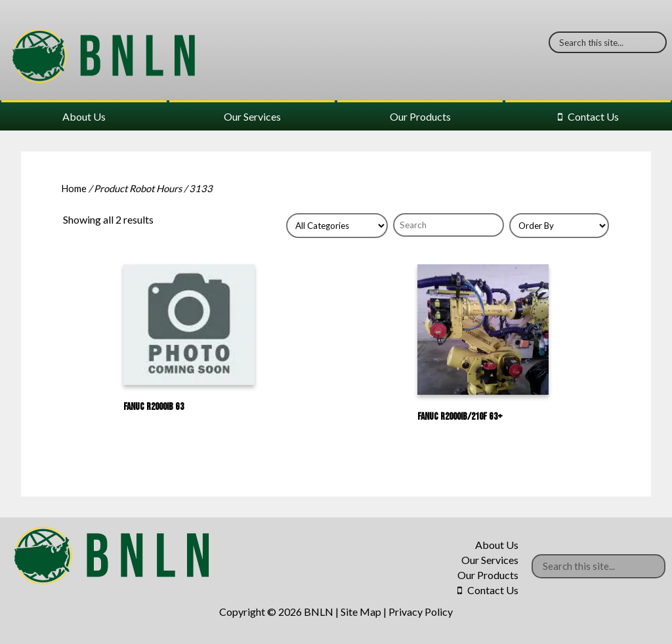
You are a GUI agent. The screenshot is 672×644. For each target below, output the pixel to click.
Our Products (420, 116)
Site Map (361, 612)
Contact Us (593, 116)
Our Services (252, 116)
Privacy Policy (421, 612)
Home (74, 188)
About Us (84, 116)
